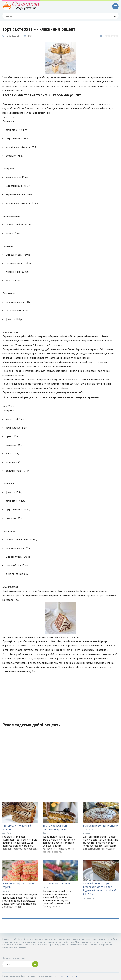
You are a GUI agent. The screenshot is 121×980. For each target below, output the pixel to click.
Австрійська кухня (9, 833)
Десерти (46, 833)
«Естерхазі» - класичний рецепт (17, 827)
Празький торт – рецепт (58, 883)
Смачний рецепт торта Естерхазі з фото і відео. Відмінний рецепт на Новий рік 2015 (100, 889)
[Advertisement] (60, 696)
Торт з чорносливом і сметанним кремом (55, 827)
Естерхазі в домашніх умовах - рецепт (101, 827)
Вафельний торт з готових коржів (18, 885)
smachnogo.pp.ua (69, 976)
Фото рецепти (88, 898)
